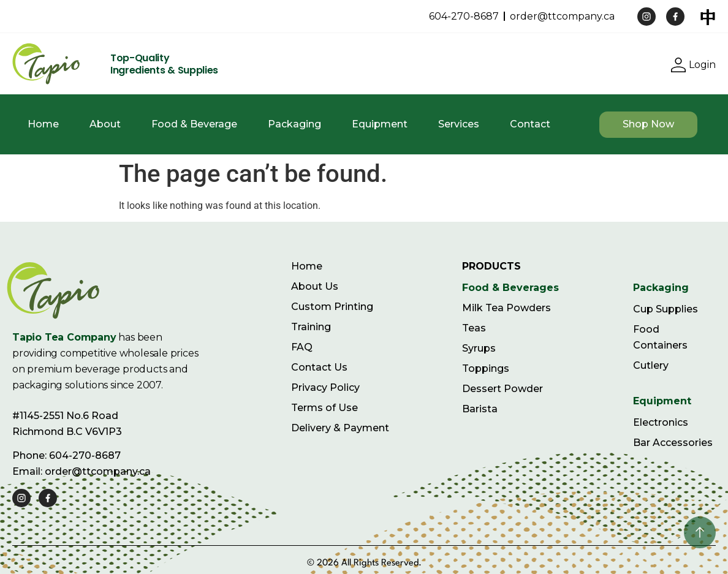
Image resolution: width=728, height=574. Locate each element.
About (105, 124)
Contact (530, 124)
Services (459, 124)
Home (43, 124)
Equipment (380, 124)
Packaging (294, 124)
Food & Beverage (194, 124)
